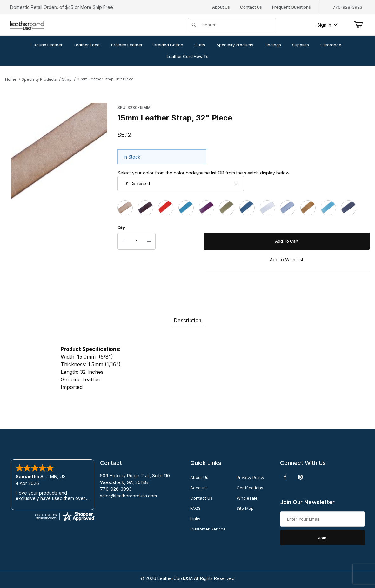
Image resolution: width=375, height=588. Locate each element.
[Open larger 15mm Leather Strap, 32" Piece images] (59, 151)
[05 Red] (166, 208)
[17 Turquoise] (186, 208)
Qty (121, 228)
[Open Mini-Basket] (358, 25)
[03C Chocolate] (145, 208)
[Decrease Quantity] (124, 241)
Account (199, 488)
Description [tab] (188, 320)
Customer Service (208, 529)
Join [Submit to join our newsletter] (322, 538)
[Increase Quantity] (149, 241)
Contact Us (251, 7)
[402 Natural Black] (349, 208)
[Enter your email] (322, 519)
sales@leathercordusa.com (128, 496)
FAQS (195, 508)
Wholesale (247, 498)
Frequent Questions (291, 7)
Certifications (250, 488)
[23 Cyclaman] (206, 208)
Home (11, 79)
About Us (221, 7)
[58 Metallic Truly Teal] (328, 208)
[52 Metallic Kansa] (308, 208)
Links (195, 519)
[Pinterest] (300, 477)
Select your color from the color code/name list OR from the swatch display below (203, 173)
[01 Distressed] (125, 208)
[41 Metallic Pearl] (267, 208)
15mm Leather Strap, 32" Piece (105, 79)
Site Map (245, 508)
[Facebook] (285, 477)
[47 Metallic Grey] (288, 208)
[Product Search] (237, 25)
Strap (67, 79)
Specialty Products (39, 79)
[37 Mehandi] (227, 208)
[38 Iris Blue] (247, 208)
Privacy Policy (250, 477)
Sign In (328, 25)
